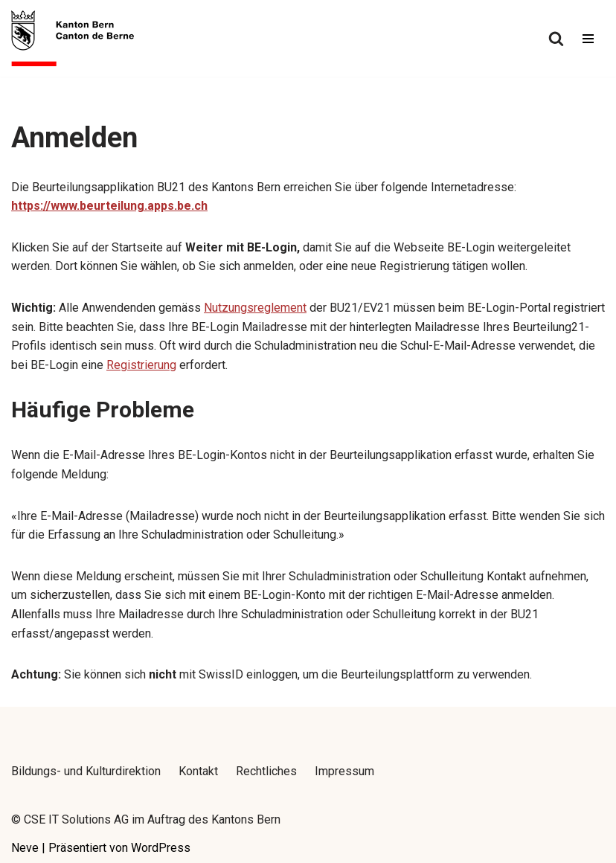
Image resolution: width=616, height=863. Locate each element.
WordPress (161, 848)
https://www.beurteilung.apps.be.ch (109, 206)
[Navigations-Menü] (588, 39)
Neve (25, 848)
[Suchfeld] (556, 38)
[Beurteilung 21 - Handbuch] (73, 38)
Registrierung (141, 365)
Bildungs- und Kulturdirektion (86, 771)
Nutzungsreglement (255, 308)
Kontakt (198, 771)
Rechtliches (266, 771)
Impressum (344, 771)
